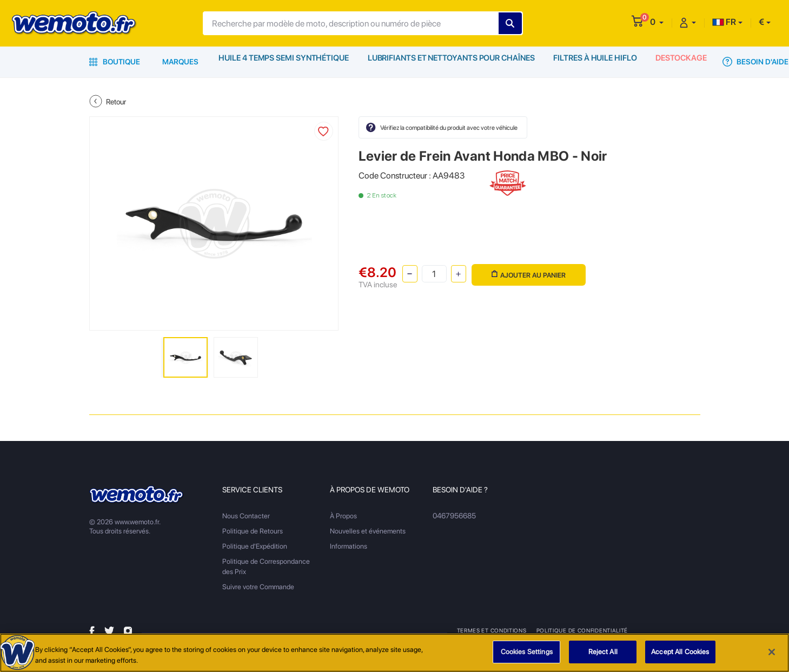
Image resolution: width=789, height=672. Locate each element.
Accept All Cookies (680, 653)
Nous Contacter (246, 516)
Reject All (603, 653)
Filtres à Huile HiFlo (594, 62)
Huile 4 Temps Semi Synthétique (284, 62)
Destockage (681, 62)
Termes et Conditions (492, 630)
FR (724, 22)
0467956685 (454, 516)
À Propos (343, 516)
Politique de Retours (253, 531)
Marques (180, 62)
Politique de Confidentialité (582, 630)
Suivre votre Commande (258, 587)
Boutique (115, 62)
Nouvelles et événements (368, 531)
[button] (657, 22)
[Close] (772, 653)
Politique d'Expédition (255, 546)
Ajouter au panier (528, 273)
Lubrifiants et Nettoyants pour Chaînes (450, 62)
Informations (349, 546)
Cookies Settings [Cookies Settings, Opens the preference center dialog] (527, 653)
